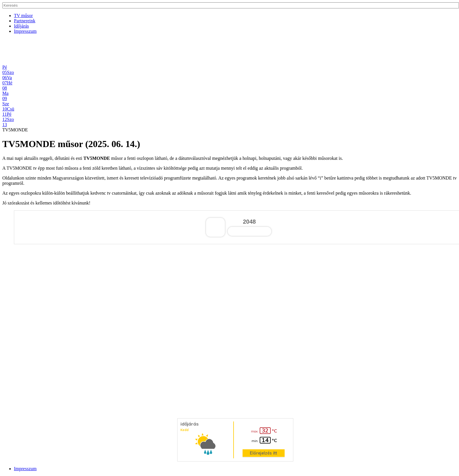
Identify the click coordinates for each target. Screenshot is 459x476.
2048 (249, 222)
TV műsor (23, 16)
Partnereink (25, 21)
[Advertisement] (176, 52)
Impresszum (25, 31)
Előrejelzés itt (263, 453)
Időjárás (21, 26)
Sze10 (6, 106)
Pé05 (5, 70)
